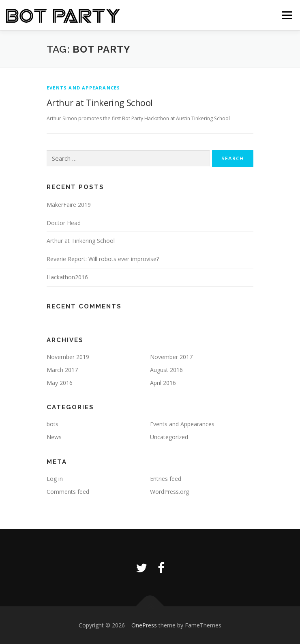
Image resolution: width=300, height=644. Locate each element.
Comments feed (68, 492)
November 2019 (68, 357)
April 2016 (163, 383)
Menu (286, 15)
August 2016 (166, 370)
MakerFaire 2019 (69, 205)
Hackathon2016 (67, 277)
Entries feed (166, 479)
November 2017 (171, 357)
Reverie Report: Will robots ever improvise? (103, 259)
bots (52, 424)
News (54, 437)
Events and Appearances (83, 88)
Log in (55, 479)
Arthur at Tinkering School (100, 102)
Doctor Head (64, 223)
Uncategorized (169, 437)
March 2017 (62, 370)
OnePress (144, 625)
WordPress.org (169, 492)
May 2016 (60, 383)
